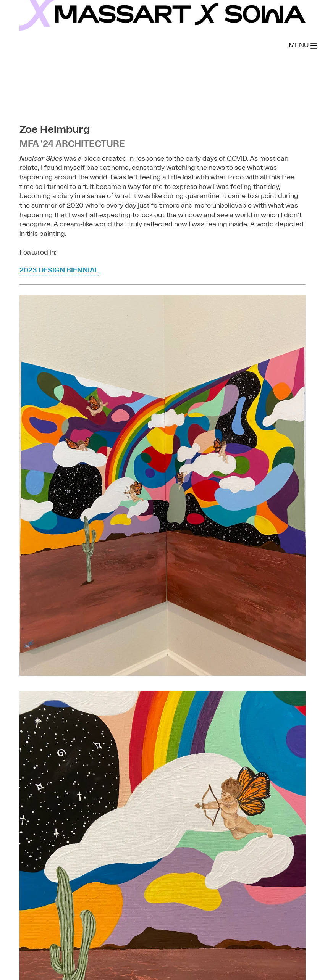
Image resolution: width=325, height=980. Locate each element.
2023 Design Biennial (59, 270)
